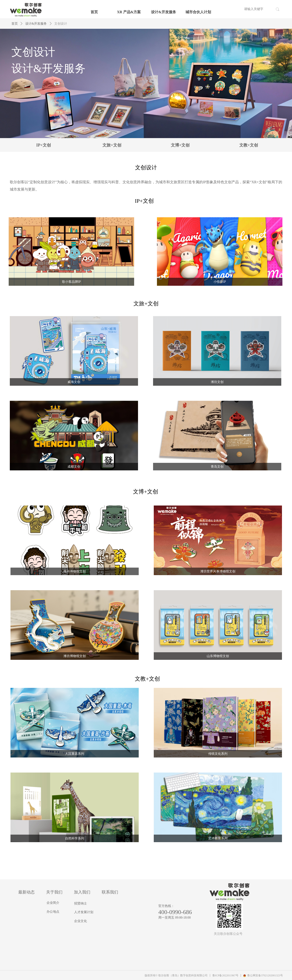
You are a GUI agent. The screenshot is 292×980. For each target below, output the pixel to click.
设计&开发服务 (163, 12)
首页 (94, 12)
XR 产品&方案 (129, 12)
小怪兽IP (220, 282)
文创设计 (61, 24)
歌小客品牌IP (71, 282)
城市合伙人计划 (198, 12)
